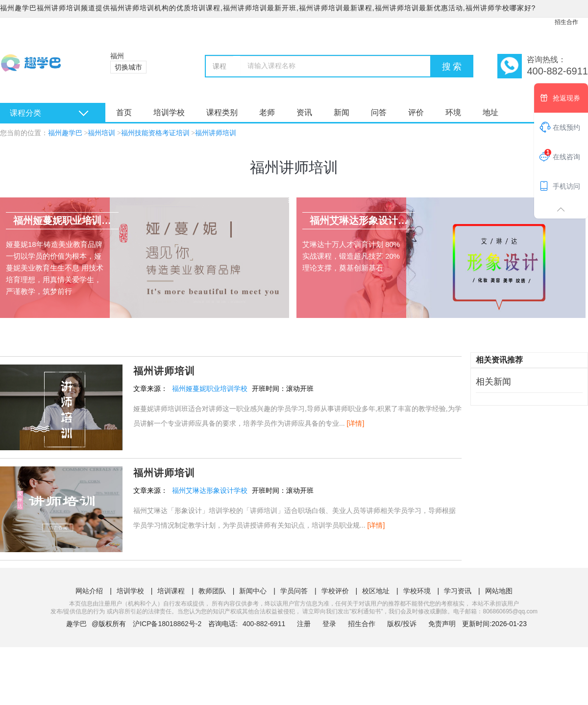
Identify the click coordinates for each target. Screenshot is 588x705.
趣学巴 (76, 624)
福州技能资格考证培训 (155, 133)
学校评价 (335, 591)
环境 (453, 112)
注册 (304, 624)
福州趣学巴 (65, 133)
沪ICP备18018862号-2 (167, 624)
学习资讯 (458, 591)
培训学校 (169, 112)
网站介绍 (89, 591)
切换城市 (128, 67)
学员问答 (294, 591)
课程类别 (222, 112)
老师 (267, 112)
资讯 (304, 112)
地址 (490, 112)
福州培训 (101, 133)
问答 (379, 112)
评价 (416, 112)
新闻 (342, 112)
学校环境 (417, 591)
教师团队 (212, 591)
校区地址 (376, 591)
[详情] (356, 423)
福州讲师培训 (216, 133)
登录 (329, 624)
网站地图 (499, 591)
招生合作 (566, 22)
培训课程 (171, 591)
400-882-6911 (265, 624)
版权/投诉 (402, 624)
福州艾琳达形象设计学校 (210, 490)
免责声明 (442, 624)
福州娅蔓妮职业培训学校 (210, 389)
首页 (124, 112)
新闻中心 (253, 591)
